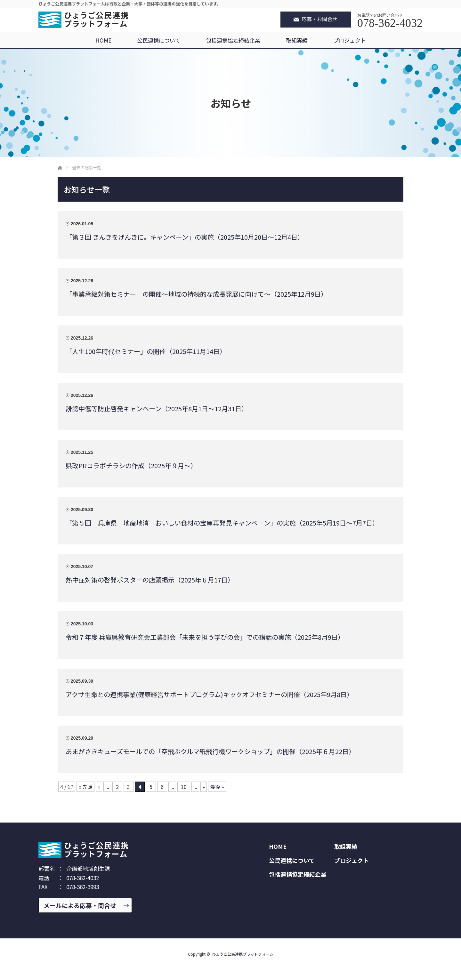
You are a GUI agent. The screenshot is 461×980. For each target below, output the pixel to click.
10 (184, 787)
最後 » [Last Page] (217, 787)
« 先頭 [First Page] (85, 787)
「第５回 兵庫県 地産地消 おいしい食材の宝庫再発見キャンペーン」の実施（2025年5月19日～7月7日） (222, 523)
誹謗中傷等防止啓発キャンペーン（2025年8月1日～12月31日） (157, 409)
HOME (103, 40)
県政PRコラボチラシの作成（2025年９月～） (131, 466)
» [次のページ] (204, 787)
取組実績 (297, 40)
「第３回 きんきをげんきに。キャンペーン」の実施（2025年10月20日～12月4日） (185, 237)
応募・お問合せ (319, 19)
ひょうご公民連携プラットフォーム (243, 954)
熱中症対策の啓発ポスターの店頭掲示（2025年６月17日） (150, 580)
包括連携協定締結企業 (233, 40)
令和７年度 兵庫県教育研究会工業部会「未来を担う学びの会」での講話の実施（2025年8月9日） (205, 637)
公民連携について (159, 40)
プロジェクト (350, 40)
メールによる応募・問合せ (80, 905)
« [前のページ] (99, 787)
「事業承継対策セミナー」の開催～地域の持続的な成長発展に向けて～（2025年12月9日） (196, 294)
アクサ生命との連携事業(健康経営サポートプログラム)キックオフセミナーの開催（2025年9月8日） (209, 694)
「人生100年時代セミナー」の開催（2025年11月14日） (146, 351)
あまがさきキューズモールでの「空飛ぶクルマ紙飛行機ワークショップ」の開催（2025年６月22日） (210, 751)
